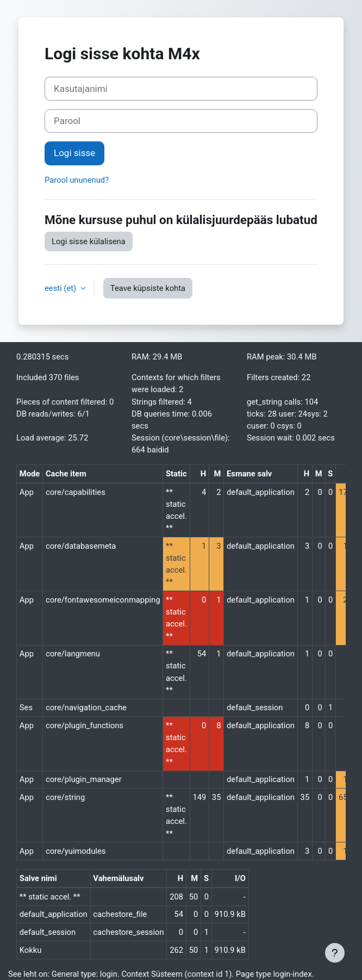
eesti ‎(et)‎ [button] (61, 288)
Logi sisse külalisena (89, 241)
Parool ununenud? (77, 180)
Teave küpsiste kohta (148, 288)
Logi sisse (74, 153)
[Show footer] (335, 953)
